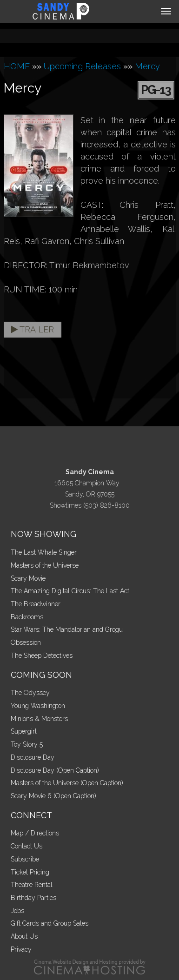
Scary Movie (28, 578)
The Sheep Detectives (42, 656)
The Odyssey (30, 693)
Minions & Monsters (39, 719)
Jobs (17, 911)
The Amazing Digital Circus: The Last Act (70, 591)
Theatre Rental (32, 885)
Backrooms (27, 617)
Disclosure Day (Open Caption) (55, 770)
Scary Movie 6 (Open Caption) (53, 796)
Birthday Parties (33, 898)
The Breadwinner (36, 604)
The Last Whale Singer (44, 552)
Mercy (147, 66)
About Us (24, 936)
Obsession (26, 642)
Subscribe (25, 859)
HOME (17, 66)
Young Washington (38, 706)
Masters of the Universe (45, 565)
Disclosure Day (33, 757)
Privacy (21, 949)
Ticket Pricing (30, 872)
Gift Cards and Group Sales (50, 923)
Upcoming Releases (82, 66)
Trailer (33, 329)
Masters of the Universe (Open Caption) (67, 783)
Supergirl (24, 731)
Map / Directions (35, 833)
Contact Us (27, 846)
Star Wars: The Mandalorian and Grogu (67, 629)
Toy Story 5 (27, 744)
